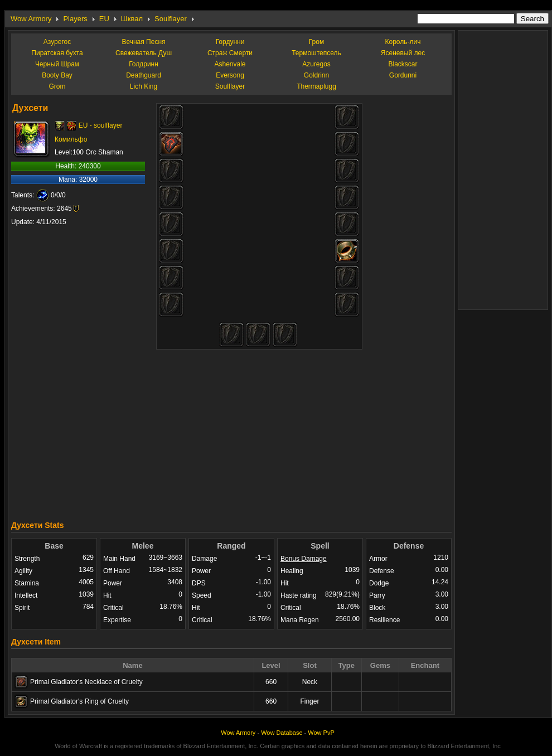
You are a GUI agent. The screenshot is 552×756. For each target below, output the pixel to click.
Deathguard (144, 75)
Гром (316, 42)
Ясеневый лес (403, 53)
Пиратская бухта (57, 53)
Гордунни (230, 42)
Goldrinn (316, 75)
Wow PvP (321, 733)
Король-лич (403, 42)
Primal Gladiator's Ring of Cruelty (79, 701)
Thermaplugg (316, 86)
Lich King (144, 86)
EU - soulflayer (101, 125)
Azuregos (316, 64)
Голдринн (144, 64)
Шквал (132, 19)
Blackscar (403, 64)
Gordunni (403, 75)
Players (75, 19)
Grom (57, 86)
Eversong (230, 75)
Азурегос (57, 42)
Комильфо (71, 139)
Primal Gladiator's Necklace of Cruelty (86, 682)
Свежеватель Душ (144, 53)
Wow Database (282, 733)
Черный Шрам (57, 64)
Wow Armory (31, 19)
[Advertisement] (232, 432)
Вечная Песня (143, 42)
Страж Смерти (230, 53)
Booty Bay (57, 75)
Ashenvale (230, 64)
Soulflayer (171, 19)
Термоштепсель (316, 53)
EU (104, 19)
